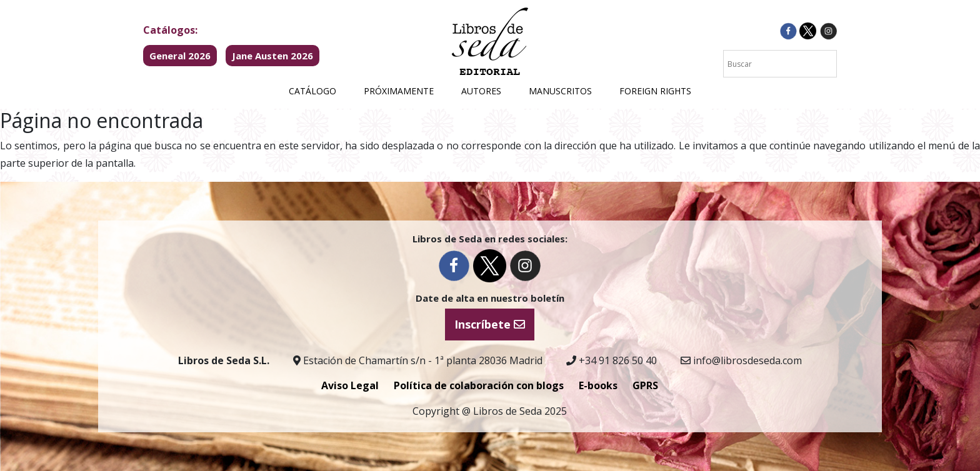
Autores (481, 91)
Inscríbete (490, 324)
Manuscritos (560, 91)
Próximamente (399, 91)
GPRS (645, 385)
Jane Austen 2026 (272, 56)
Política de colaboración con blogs (479, 385)
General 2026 (180, 56)
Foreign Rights (655, 91)
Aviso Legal (350, 385)
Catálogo (312, 91)
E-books (598, 385)
